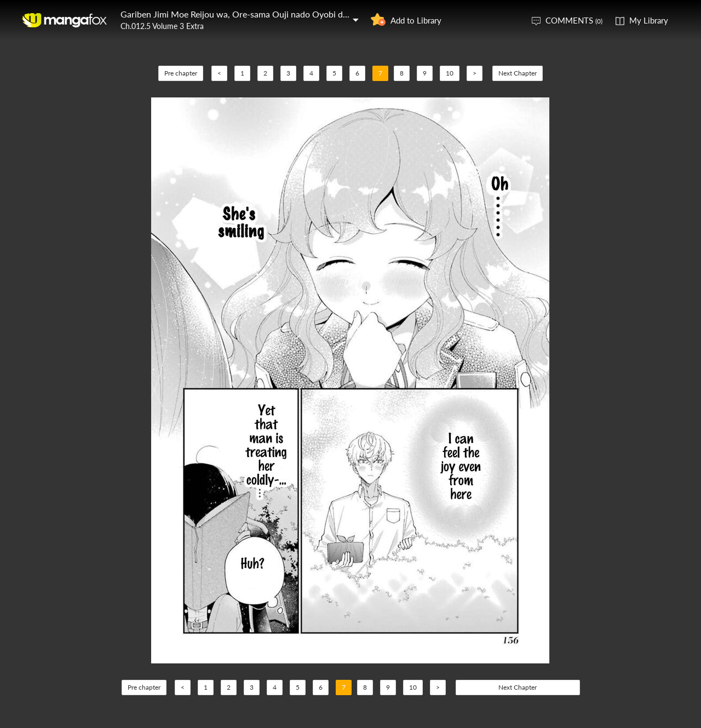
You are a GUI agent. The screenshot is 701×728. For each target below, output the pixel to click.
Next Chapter (518, 73)
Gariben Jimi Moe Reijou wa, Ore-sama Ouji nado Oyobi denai (240, 14)
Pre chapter (181, 73)
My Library (649, 20)
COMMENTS (574, 20)
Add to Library (416, 20)
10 (450, 73)
